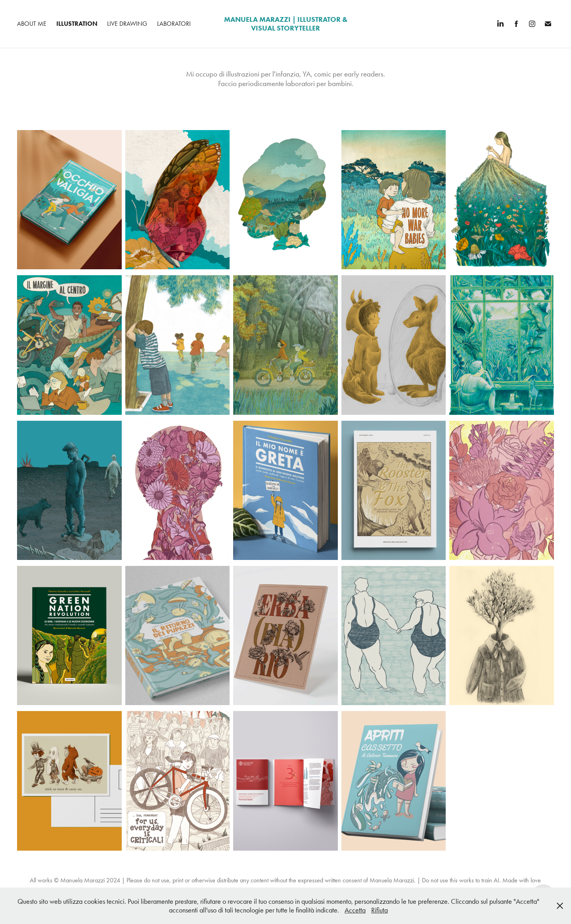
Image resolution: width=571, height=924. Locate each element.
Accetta (355, 910)
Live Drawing (127, 24)
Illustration (77, 24)
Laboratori (174, 24)
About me (32, 24)
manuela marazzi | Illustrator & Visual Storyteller (286, 24)
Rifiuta (379, 910)
